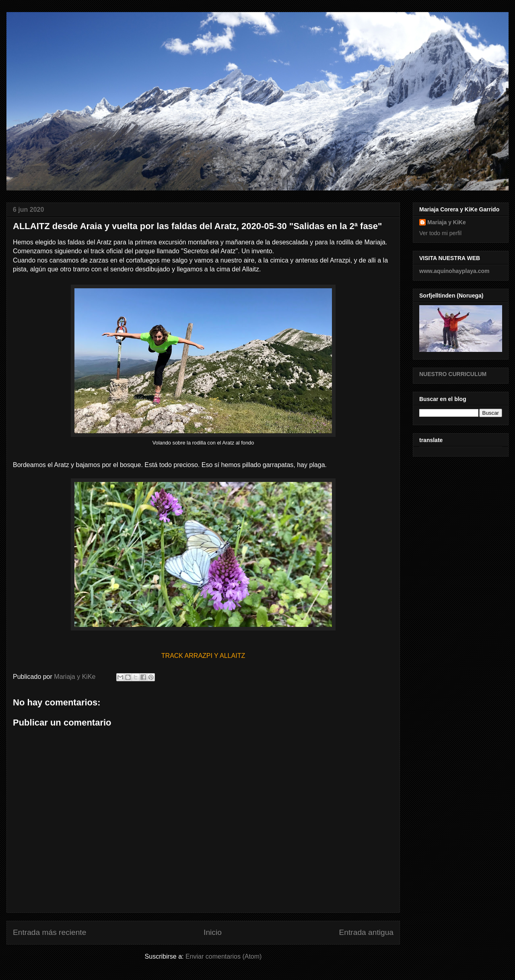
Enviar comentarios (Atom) (224, 956)
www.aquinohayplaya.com (454, 271)
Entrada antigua (366, 932)
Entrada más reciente (49, 932)
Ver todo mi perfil (440, 233)
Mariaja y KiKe (447, 222)
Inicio (213, 932)
